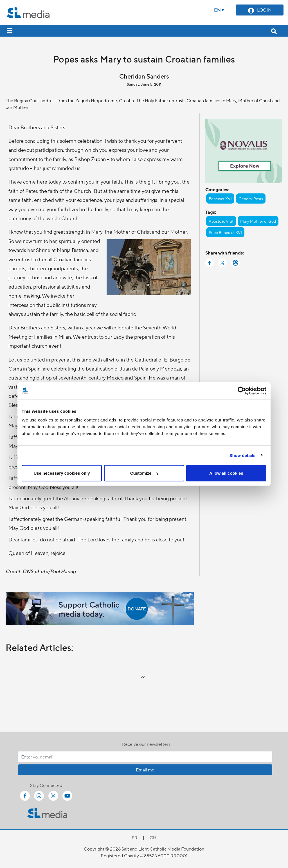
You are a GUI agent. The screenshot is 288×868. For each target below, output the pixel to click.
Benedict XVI (220, 198)
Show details (243, 455)
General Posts (251, 198)
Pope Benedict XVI (225, 232)
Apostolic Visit (221, 221)
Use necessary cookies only (62, 473)
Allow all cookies (226, 473)
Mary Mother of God (258, 221)
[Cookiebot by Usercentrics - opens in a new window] (242, 391)
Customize (144, 473)
